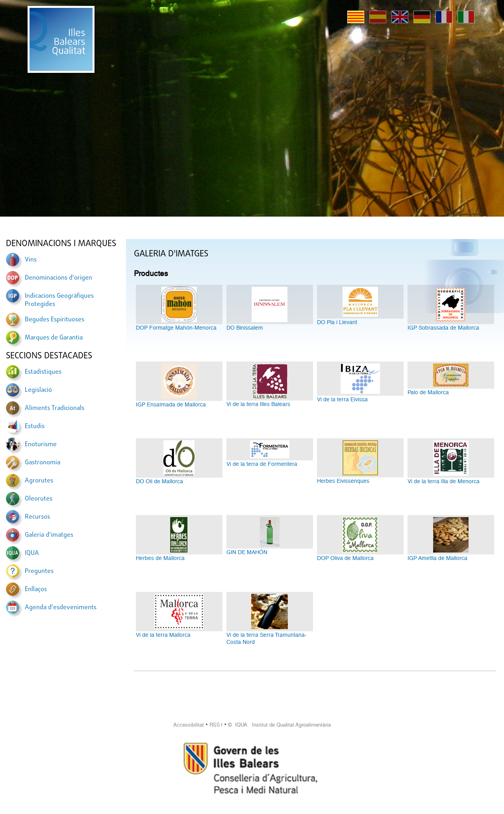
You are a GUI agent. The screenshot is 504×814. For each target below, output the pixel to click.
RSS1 (216, 725)
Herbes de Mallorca (160, 558)
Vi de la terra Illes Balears (258, 404)
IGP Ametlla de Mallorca (437, 558)
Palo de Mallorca (428, 392)
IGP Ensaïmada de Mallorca (171, 404)
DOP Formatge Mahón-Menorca (176, 328)
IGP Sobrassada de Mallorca (443, 328)
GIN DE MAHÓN (247, 552)
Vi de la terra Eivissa (342, 399)
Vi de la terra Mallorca (163, 635)
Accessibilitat (189, 725)
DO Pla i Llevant (337, 322)
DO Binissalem (245, 328)
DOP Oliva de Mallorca (345, 558)
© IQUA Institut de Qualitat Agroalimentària (279, 725)
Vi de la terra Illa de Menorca (444, 481)
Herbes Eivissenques (343, 481)
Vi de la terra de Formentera (262, 464)
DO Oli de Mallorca (159, 481)
